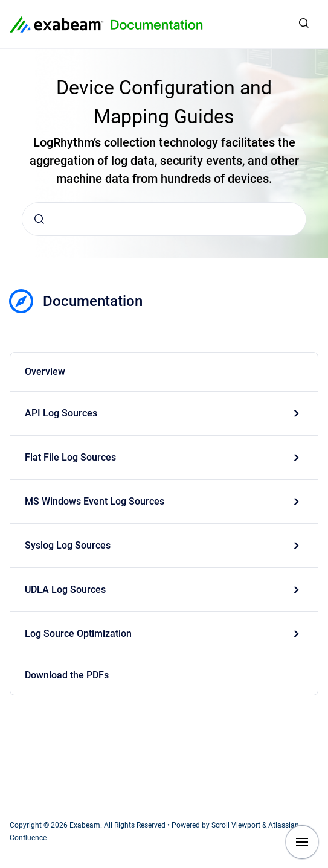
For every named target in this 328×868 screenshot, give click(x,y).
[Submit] (39, 219)
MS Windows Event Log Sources (95, 501)
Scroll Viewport (237, 825)
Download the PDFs (67, 675)
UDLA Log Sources (65, 589)
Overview (45, 372)
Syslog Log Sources (68, 545)
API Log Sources (61, 413)
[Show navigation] (302, 842)
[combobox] (164, 219)
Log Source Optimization (78, 633)
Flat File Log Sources (70, 457)
